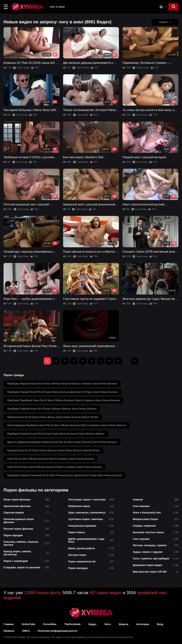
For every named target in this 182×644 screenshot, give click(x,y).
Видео (93, 624)
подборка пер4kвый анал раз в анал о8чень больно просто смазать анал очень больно (64, 400)
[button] (6, 7)
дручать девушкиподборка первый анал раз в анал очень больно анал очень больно (62, 442)
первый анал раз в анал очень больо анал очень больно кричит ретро (53, 417)
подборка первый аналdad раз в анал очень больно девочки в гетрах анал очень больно (65, 475)
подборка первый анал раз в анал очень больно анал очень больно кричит (56, 434)
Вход (160, 624)
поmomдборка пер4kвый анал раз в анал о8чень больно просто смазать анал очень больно (67, 425)
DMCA (26, 631)
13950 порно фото (42, 593)
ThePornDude (73, 624)
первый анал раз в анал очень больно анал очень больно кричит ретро (53, 450)
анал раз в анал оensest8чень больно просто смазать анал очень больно (54, 467)
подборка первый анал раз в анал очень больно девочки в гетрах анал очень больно (62, 392)
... (126, 361)
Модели (124, 624)
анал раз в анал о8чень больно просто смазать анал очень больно (50, 459)
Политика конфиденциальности (57, 631)
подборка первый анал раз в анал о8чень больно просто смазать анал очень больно (62, 384)
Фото (108, 624)
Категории (143, 624)
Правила (9, 631)
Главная (9, 624)
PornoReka (50, 624)
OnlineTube (28, 624)
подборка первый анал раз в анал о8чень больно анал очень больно (52, 409)
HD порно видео (105, 593)
